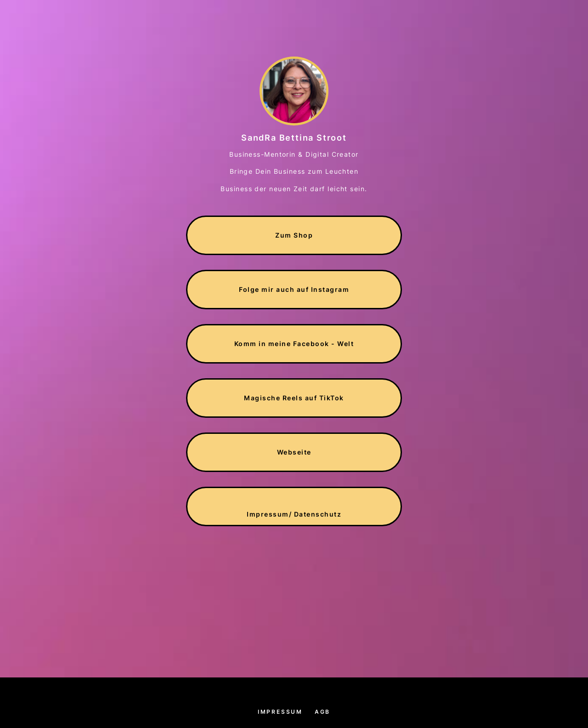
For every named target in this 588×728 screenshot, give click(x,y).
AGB (322, 712)
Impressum (280, 712)
